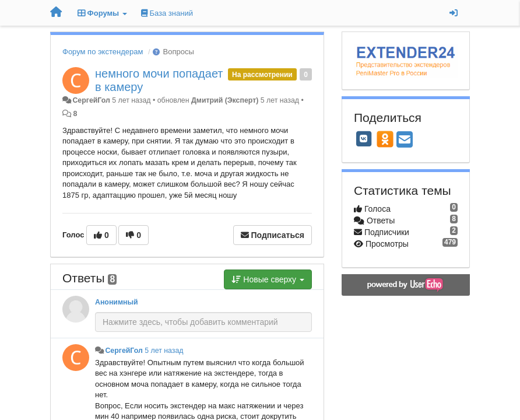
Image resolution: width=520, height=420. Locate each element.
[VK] (364, 139)
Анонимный (117, 302)
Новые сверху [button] (268, 279)
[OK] (385, 139)
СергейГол (91, 100)
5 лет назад (164, 351)
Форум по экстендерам (103, 52)
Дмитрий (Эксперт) (225, 100)
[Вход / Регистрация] (454, 13)
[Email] (405, 140)
